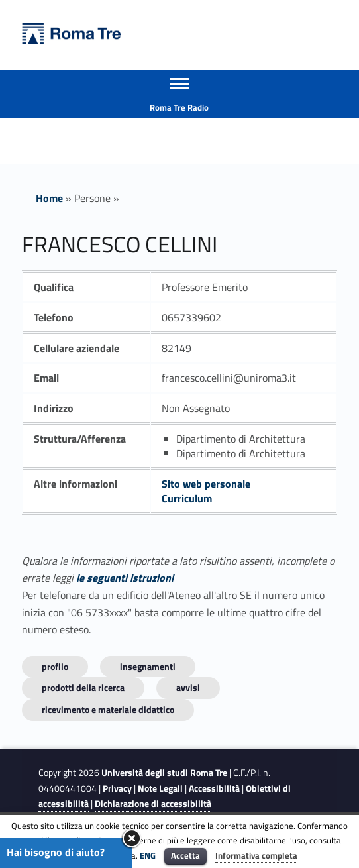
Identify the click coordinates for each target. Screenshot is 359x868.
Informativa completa (256, 855)
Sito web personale (206, 484)
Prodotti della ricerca (83, 687)
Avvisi (188, 687)
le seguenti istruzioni (125, 578)
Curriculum (187, 498)
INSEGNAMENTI (148, 666)
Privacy (117, 788)
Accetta (185, 855)
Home (49, 198)
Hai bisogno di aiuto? (56, 852)
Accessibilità (214, 788)
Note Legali (160, 788)
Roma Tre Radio (179, 107)
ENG (148, 855)
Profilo (55, 666)
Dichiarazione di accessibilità (153, 804)
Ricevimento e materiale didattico (108, 709)
